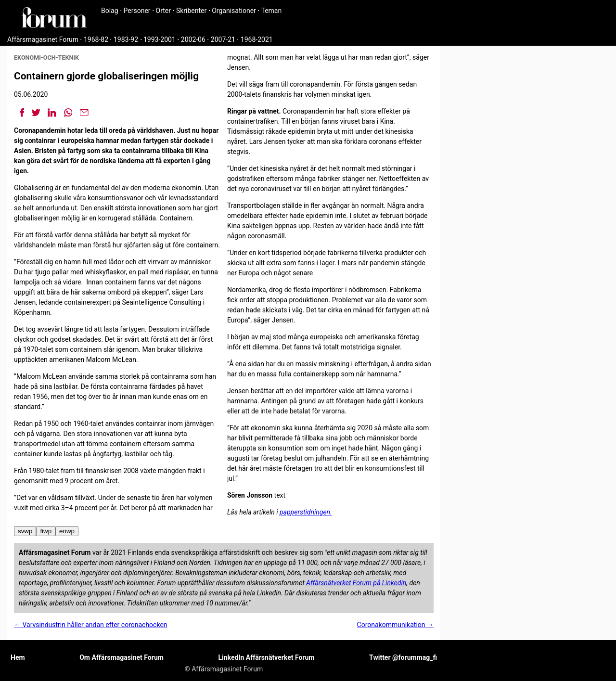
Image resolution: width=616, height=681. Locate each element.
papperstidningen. (306, 512)
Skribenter (191, 11)
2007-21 (223, 39)
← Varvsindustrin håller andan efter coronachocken (91, 625)
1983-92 (126, 39)
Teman (271, 11)
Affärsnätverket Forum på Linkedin (356, 583)
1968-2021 (257, 39)
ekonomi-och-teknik (46, 58)
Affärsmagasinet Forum (43, 39)
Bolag (110, 11)
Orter (163, 11)
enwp (67, 531)
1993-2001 (160, 39)
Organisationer (234, 11)
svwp (25, 531)
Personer (137, 11)
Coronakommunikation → (395, 625)
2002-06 (193, 39)
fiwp (46, 531)
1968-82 (96, 39)
